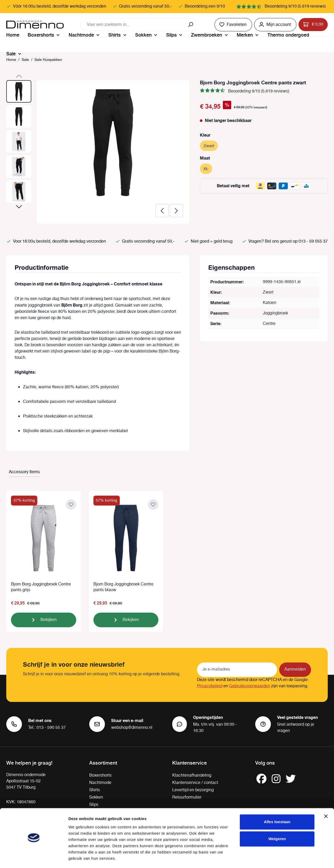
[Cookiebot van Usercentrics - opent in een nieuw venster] (34, 858)
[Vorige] (162, 211)
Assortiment (103, 763)
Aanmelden (295, 669)
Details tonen (81, 858)
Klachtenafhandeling (192, 775)
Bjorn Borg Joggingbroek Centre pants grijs (41, 587)
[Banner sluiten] (326, 801)
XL (208, 168)
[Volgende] (176, 211)
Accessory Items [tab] (24, 472)
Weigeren (277, 824)
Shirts (95, 790)
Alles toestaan (277, 807)
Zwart (211, 145)
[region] (98, 152)
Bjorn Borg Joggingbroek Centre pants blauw (123, 587)
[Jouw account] (275, 25)
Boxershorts (100, 775)
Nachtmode (100, 783)
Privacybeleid (210, 686)
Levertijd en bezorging (193, 790)
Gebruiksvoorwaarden (250, 686)
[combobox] (133, 25)
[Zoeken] (191, 25)
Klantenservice (190, 763)
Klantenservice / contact (195, 783)
